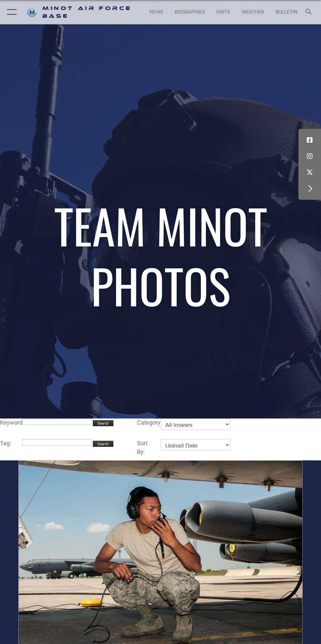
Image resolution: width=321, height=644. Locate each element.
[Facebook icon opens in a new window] (310, 140)
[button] (10, 12)
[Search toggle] (310, 12)
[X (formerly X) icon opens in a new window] (310, 172)
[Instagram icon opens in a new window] (310, 156)
